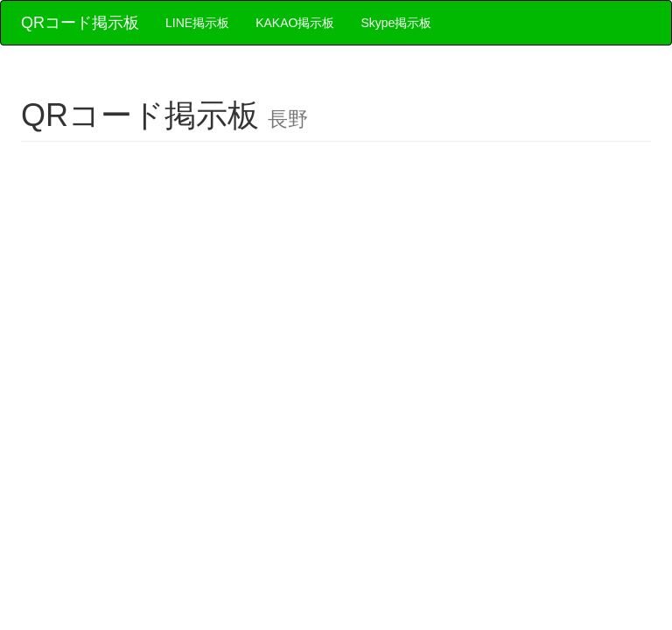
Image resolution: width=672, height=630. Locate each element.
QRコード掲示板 (80, 23)
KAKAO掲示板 (295, 23)
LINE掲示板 (197, 23)
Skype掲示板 (396, 23)
